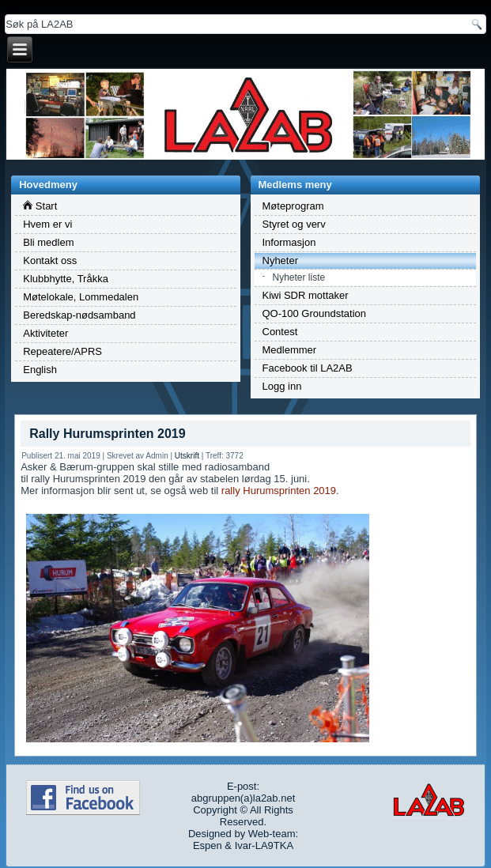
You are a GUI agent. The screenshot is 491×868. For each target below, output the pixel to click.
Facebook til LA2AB (308, 368)
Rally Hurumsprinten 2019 (107, 434)
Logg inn (282, 386)
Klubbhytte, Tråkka (66, 279)
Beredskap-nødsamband (79, 315)
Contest (280, 332)
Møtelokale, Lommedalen (81, 297)
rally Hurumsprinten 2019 (279, 491)
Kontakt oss (50, 260)
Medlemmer (290, 350)
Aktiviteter (45, 333)
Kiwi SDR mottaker (306, 295)
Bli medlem (48, 242)
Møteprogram (293, 206)
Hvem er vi (47, 224)
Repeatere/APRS (62, 351)
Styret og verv (294, 224)
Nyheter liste (299, 277)
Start (40, 206)
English (40, 370)
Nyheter (281, 260)
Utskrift (187, 456)
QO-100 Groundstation (315, 313)
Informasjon (289, 242)
